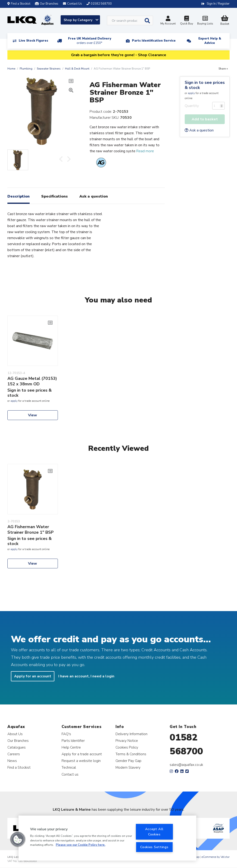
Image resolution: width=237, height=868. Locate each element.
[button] (18, 839)
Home (11, 69)
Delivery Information (131, 734)
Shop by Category (81, 20)
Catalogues (17, 747)
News (12, 761)
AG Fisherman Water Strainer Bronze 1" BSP (31, 530)
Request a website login (81, 761)
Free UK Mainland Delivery (90, 41)
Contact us (70, 774)
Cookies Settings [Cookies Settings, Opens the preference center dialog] (154, 847)
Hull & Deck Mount (77, 69)
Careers (14, 754)
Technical (69, 767)
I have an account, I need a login (86, 676)
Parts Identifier (73, 741)
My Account (168, 21)
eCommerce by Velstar (216, 857)
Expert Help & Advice (210, 41)
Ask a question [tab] (94, 196)
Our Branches (47, 4)
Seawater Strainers (49, 69)
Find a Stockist (19, 4)
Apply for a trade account (82, 754)
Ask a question (199, 130)
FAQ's (66, 734)
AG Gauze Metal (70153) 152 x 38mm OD (32, 381)
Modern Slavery (128, 767)
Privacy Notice (127, 741)
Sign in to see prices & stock (205, 85)
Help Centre (71, 747)
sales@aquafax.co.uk (186, 765)
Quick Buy (187, 21)
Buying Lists (205, 21)
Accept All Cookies (154, 832)
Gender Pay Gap (128, 761)
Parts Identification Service (154, 41)
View (33, 415)
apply (191, 93)
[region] (107, 838)
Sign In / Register (218, 4)
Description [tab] (19, 196)
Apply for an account (33, 676)
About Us (15, 734)
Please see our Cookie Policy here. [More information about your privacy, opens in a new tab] (81, 845)
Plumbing (26, 69)
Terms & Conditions (131, 754)
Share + (223, 69)
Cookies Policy (127, 747)
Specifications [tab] (55, 196)
